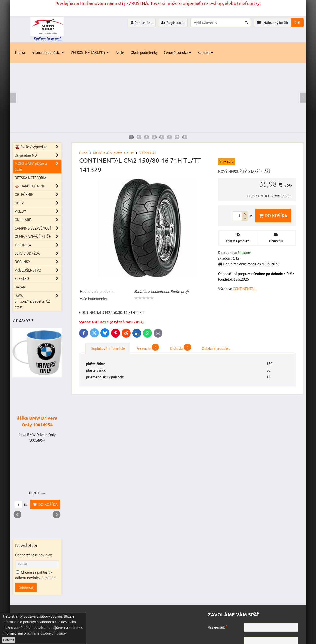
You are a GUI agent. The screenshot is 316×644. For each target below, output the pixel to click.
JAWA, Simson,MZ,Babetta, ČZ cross (38, 301)
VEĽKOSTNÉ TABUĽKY (90, 52)
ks (20, 505)
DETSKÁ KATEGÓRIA (30, 178)
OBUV (38, 203)
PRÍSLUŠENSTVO (38, 270)
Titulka (20, 52)
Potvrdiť (9, 640)
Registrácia (173, 23)
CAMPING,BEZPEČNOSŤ (38, 228)
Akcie (120, 52)
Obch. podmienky (144, 52)
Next (57, 515)
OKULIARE (38, 220)
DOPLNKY (38, 262)
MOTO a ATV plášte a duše (38, 166)
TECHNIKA (38, 245)
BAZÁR (20, 287)
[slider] (144, 298)
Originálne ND (38, 155)
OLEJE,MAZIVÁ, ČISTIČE (38, 237)
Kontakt (206, 52)
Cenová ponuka (178, 52)
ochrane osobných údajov (47, 633)
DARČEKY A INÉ (38, 186)
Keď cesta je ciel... (48, 38)
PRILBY (38, 211)
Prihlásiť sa (142, 23)
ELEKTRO (38, 279)
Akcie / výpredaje (38, 147)
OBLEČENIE (38, 195)
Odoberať (26, 588)
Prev (18, 515)
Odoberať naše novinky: (33, 555)
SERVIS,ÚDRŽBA (38, 253)
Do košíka (273, 216)
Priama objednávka (48, 52)
